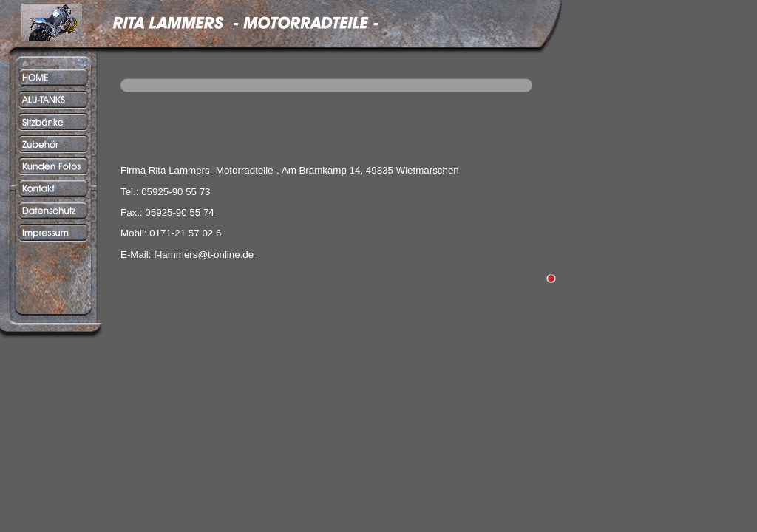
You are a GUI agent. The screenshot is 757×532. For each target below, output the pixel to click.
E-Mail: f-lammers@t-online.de (189, 255)
